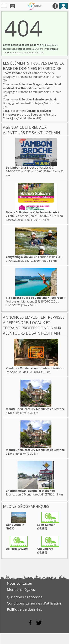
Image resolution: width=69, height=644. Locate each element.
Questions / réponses (25, 597)
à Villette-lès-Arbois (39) (33, 214)
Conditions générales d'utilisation (35, 603)
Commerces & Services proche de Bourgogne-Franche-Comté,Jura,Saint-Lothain (32, 88)
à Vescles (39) (30, 168)
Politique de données (25, 609)
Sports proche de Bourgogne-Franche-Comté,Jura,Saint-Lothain (32, 75)
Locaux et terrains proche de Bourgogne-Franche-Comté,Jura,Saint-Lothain (30, 115)
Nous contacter (20, 583)
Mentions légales (21, 589)
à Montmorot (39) (30, 493)
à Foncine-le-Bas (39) (34, 257)
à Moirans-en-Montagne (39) (36, 300)
